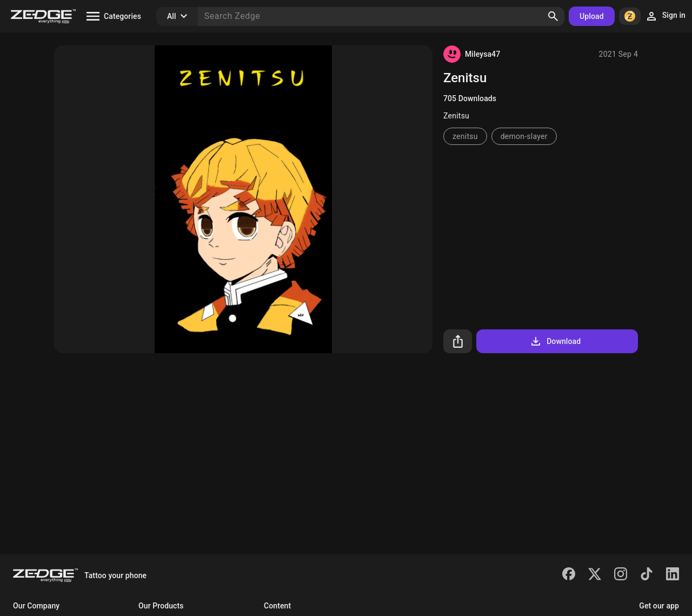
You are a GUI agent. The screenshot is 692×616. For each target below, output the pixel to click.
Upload (592, 16)
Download (555, 341)
